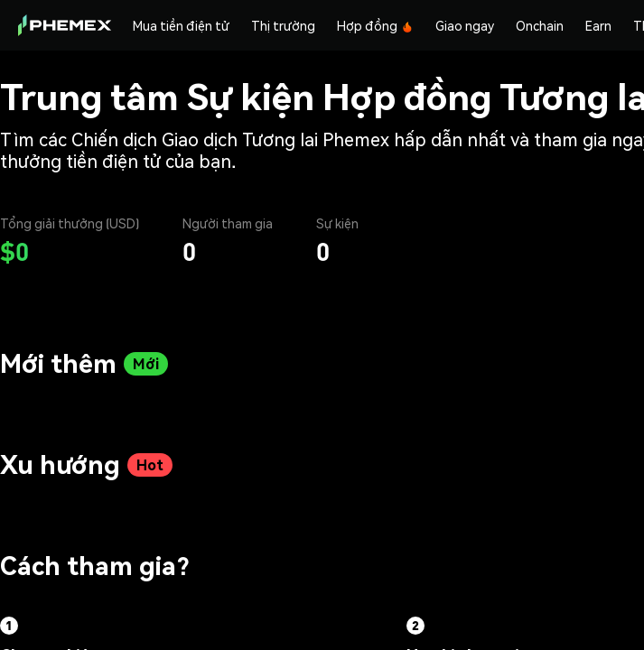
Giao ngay (465, 25)
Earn (598, 25)
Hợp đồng (375, 25)
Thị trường (283, 25)
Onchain (540, 25)
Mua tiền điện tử (181, 25)
